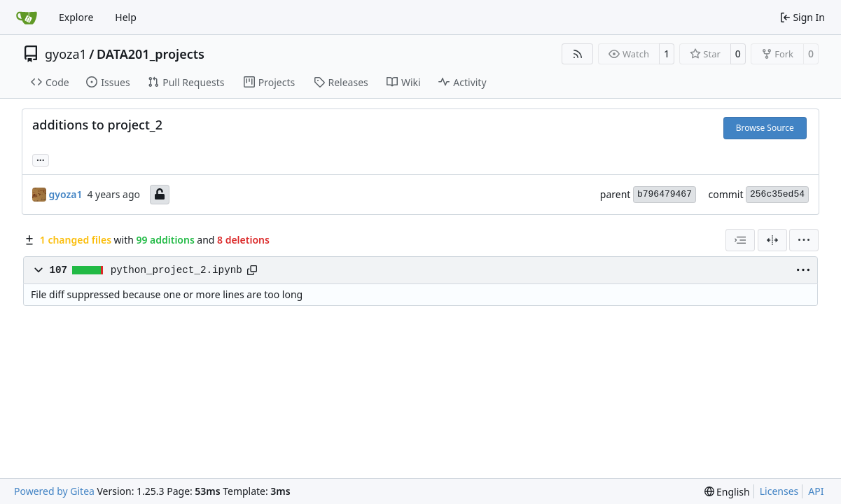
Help (126, 17)
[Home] (27, 17)
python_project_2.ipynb (176, 270)
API (816, 491)
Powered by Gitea (54, 491)
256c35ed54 (777, 194)
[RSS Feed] (578, 54)
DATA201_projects (151, 54)
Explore (76, 17)
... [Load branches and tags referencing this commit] (41, 159)
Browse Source (765, 128)
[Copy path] (252, 270)
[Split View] (772, 240)
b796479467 (665, 194)
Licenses (779, 491)
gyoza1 (66, 54)
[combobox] (740, 240)
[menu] (804, 240)
